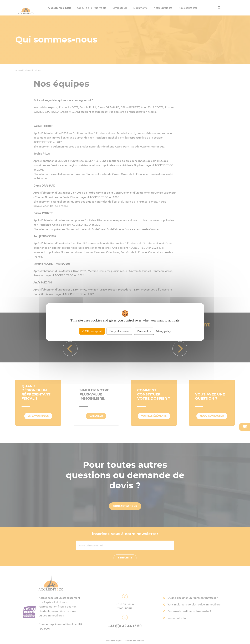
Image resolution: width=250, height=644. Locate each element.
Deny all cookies (119, 331)
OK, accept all (92, 331)
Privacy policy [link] (163, 331)
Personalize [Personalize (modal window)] (144, 331)
